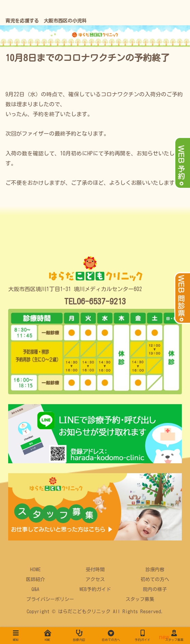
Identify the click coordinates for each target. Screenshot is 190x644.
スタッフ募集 (140, 599)
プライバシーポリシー (50, 599)
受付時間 (95, 570)
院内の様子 (155, 589)
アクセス (95, 579)
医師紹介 (35, 579)
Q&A (35, 589)
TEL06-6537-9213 (95, 301)
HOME (35, 570)
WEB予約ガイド (95, 589)
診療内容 (155, 570)
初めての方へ (155, 579)
